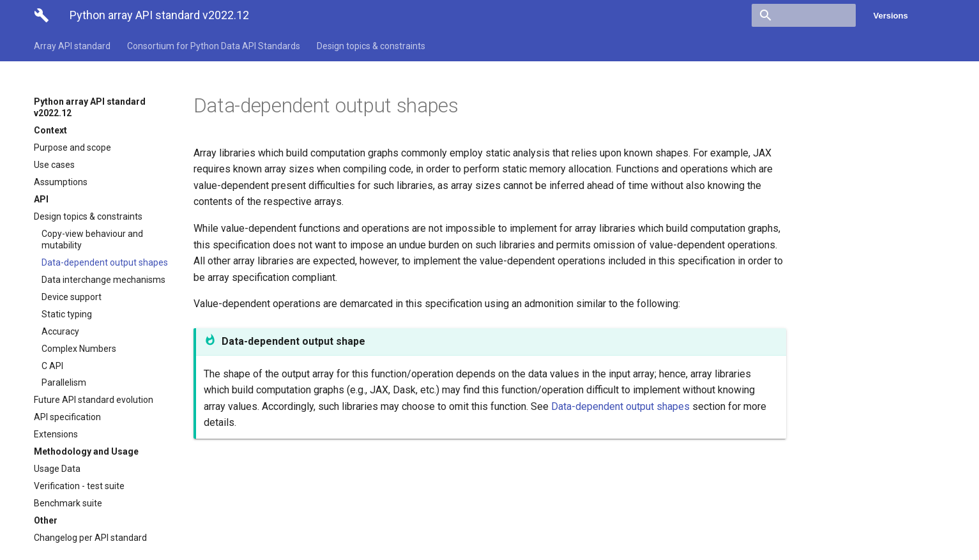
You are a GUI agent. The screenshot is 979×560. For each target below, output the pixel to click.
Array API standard (72, 46)
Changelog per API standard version (90, 543)
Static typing (67, 314)
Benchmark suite (68, 503)
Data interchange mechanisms (103, 280)
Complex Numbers (79, 349)
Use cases (54, 165)
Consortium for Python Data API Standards (214, 46)
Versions (891, 16)
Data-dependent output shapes (105, 262)
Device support (72, 297)
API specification (67, 417)
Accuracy (60, 331)
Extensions (56, 434)
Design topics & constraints (371, 46)
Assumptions (61, 182)
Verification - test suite (79, 486)
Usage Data (57, 469)
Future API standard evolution (94, 400)
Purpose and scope (72, 148)
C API (52, 366)
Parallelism (64, 382)
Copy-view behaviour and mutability (92, 239)
